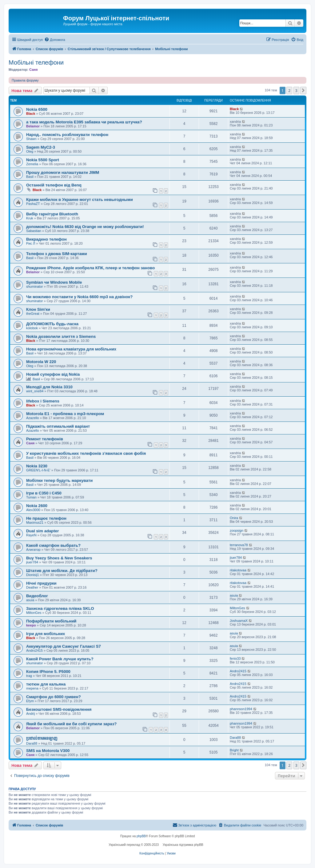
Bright (234, 750)
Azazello (33, 418)
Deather (32, 587)
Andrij (30, 714)
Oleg (30, 151)
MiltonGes (34, 613)
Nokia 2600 (37, 506)
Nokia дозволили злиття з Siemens (61, 336)
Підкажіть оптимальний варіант (58, 426)
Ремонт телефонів (45, 439)
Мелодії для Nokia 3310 (49, 387)
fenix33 (235, 658)
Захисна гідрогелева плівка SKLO (60, 608)
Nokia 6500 (37, 109)
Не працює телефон (46, 518)
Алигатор (33, 550)
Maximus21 (35, 522)
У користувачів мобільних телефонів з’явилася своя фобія (86, 453)
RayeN (31, 535)
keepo (31, 625)
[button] (303, 90)
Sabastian (34, 231)
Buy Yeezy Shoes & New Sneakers (59, 558)
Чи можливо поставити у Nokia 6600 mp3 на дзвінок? (79, 297)
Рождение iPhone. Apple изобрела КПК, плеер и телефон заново (90, 268)
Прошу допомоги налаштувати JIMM (63, 172)
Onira (234, 518)
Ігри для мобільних (46, 634)
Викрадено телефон (46, 239)
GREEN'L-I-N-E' (38, 470)
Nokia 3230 (37, 466)
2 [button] (289, 90)
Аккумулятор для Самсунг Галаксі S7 (64, 646)
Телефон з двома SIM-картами (57, 254)
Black (31, 114)
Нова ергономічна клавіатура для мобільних (71, 349)
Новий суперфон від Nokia (53, 374)
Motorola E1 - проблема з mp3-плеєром (65, 414)
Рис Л (31, 243)
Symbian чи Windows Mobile (54, 282)
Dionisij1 (33, 575)
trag (29, 676)
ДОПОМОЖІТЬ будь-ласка (52, 324)
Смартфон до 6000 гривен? (54, 697)
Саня (33, 70)
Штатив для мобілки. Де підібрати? (62, 571)
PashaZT (33, 204)
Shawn (31, 139)
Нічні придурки (41, 583)
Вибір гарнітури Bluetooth (52, 214)
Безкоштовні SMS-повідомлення (59, 709)
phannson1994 (241, 709)
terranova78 (239, 545)
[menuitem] (55, 40)
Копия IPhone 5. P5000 (48, 672)
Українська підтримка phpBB (183, 845)
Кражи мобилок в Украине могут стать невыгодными (80, 200)
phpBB (141, 836)
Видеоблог (37, 596)
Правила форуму (25, 80)
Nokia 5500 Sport (43, 160)
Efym (30, 701)
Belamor (33, 126)
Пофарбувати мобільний (51, 621)
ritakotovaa (238, 570)
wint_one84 (35, 391)
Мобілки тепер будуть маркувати (59, 480)
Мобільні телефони (36, 62)
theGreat (33, 314)
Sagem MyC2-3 (41, 147)
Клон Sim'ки (38, 309)
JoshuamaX (239, 621)
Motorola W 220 (41, 362)
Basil (30, 177)
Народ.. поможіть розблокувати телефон (67, 135)
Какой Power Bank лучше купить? (60, 659)
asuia (30, 600)
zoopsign (237, 530)
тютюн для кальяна (46, 684)
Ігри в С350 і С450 (44, 493)
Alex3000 (33, 510)
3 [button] (296, 90)
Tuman (31, 497)
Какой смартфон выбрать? (53, 545)
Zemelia (32, 164)
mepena (32, 688)
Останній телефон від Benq (54, 185)
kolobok (32, 328)
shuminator (34, 286)
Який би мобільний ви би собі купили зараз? (71, 724)
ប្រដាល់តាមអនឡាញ (42, 738)
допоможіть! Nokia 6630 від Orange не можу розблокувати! (85, 227)
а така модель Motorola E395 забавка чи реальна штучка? (84, 122)
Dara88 (32, 743)
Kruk (30, 218)
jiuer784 (32, 562)
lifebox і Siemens (43, 401)
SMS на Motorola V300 (48, 751)
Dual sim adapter (42, 531)
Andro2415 (34, 650)
